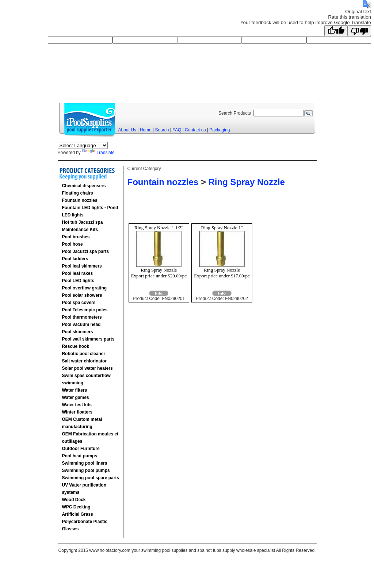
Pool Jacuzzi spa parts (85, 251)
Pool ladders (75, 259)
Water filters (74, 390)
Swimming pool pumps (86, 470)
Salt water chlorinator (84, 361)
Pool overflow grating (84, 288)
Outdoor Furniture (81, 449)
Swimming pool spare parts (90, 478)
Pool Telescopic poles (85, 310)
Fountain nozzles (79, 200)
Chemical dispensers (84, 186)
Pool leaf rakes (77, 273)
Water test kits (77, 405)
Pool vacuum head (81, 324)
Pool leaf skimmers (82, 266)
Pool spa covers (79, 303)
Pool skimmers (77, 332)
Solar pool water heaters (87, 368)
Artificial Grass (77, 514)
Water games (75, 397)
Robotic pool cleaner (83, 354)
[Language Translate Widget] (83, 145)
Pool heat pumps (79, 456)
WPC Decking (76, 507)
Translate (98, 153)
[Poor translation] (359, 31)
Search (162, 130)
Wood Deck (74, 500)
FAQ (177, 130)
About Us (127, 130)
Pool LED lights (78, 281)
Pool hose (72, 244)
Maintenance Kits (80, 230)
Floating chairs (77, 193)
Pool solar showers (82, 295)
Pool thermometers (82, 317)
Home (146, 130)
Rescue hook (75, 346)
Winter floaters (77, 412)
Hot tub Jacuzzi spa (82, 222)
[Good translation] (336, 31)
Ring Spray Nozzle (247, 182)
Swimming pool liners (84, 463)
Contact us (195, 130)
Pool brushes (76, 237)
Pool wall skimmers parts (88, 339)
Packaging (220, 130)
